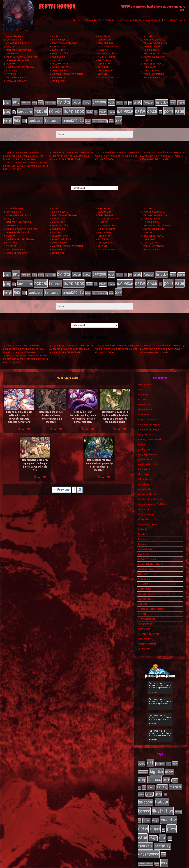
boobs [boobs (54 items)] (77, 102)
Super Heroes (59, 71)
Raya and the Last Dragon (20, 67)
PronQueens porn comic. (172, 865)
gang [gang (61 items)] (7, 110)
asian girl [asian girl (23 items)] (26, 102)
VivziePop (11, 74)
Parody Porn (104, 60)
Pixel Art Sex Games (174, 20)
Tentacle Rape (151, 71)
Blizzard (148, 36)
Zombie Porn (59, 81)
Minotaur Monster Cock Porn (22, 57)
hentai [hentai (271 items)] (41, 110)
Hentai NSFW (80, 20)
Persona (148, 60)
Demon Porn (104, 40)
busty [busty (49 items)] (87, 102)
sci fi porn (104, 67)
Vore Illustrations (154, 74)
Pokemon (11, 64)
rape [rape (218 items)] (180, 110)
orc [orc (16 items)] (160, 111)
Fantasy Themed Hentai (156, 43)
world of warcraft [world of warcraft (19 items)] (100, 119)
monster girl (59, 57)
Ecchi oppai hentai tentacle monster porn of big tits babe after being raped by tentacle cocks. (117, 153)
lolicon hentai (151, 50)
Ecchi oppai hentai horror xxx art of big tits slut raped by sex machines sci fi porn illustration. (25, 163)
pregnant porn (60, 64)
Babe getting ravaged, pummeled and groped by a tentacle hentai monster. (99, 460)
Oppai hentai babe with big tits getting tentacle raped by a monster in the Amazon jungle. (115, 412)
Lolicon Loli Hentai (126, 20)
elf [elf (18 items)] (126, 102)
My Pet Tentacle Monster (106, 865)
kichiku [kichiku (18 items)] (89, 111)
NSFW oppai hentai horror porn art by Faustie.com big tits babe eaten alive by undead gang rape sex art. (163, 153)
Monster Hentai (106, 57)
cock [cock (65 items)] (111, 102)
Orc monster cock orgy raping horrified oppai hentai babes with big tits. (35, 460)
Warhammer (59, 77)
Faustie (10, 47)
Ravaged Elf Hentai (154, 64)
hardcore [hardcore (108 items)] (25, 110)
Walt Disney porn (16, 77)
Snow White (150, 67)
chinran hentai (60, 40)
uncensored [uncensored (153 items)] (73, 118)
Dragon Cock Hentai (154, 40)
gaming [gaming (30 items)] (181, 102)
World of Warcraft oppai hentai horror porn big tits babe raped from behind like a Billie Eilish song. (24, 153)
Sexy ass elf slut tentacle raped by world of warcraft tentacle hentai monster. (83, 412)
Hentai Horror (57, 6)
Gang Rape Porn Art (108, 47)
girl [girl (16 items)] (14, 111)
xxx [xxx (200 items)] (118, 118)
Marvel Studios (60, 54)
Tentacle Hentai (106, 71)
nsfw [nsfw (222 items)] (140, 110)
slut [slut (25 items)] (24, 119)
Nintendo (57, 60)
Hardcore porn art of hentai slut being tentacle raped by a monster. (51, 412)
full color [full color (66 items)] (162, 102)
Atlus (55, 36)
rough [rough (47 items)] (8, 119)
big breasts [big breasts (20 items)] (50, 102)
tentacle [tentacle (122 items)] (35, 118)
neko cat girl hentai (18, 60)
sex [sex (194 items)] (17, 118)
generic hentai (152, 47)
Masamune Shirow (107, 54)
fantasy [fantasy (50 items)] (148, 102)
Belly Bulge (104, 36)
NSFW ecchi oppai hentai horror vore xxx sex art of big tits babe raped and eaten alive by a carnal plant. (71, 153)
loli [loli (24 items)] (96, 111)
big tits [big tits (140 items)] (64, 102)
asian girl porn (15, 36)
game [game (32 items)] (173, 102)
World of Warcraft (17, 81)
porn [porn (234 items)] (168, 110)
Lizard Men (104, 50)
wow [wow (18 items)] (111, 119)
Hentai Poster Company (101, 20)
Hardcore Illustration (19, 50)
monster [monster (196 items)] (125, 110)
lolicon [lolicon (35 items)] (103, 111)
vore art (102, 74)
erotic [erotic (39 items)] (138, 102)
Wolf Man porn (152, 77)
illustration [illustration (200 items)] (74, 110)
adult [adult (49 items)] (7, 102)
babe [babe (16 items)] (34, 103)
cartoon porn (14, 40)
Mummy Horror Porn (154, 57)
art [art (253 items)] (16, 102)
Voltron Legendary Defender (68, 74)
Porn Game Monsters (150, 20)
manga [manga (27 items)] (112, 111)
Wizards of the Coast (109, 77)
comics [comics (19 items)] (120, 102)
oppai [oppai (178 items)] (152, 110)
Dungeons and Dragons (19, 43)
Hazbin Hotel (59, 50)
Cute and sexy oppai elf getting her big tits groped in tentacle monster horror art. (19, 412)
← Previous (61, 485)
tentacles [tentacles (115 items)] (53, 118)
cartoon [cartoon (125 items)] (99, 102)
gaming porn (59, 47)
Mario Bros (12, 54)
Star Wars (12, 71)
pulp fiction (104, 64)
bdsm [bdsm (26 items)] (41, 102)
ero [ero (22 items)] (130, 102)
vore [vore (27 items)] (88, 119)
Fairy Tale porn (106, 43)
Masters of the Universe (157, 54)
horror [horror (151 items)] (55, 110)
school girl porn (62, 67)
